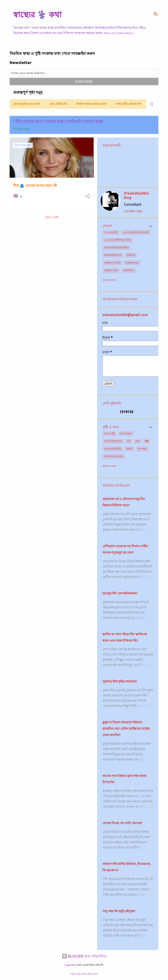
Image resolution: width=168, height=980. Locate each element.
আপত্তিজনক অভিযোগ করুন (120, 299)
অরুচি (129, 449)
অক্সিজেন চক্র (132, 263)
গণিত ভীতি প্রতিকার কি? (129, 104)
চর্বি (129, 441)
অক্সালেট (131, 255)
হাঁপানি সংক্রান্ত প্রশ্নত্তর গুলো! (91, 104)
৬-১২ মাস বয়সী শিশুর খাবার (117, 240)
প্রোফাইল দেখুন (133, 211)
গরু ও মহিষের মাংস (113, 441)
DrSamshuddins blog (136, 195)
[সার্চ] (156, 14)
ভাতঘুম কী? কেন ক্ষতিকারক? (120, 593)
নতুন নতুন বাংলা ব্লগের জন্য (84, 974)
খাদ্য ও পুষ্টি (109, 434)
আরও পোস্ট (52, 217)
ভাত (138, 441)
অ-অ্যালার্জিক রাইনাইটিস (116, 248)
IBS (147, 441)
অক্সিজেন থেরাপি (112, 263)
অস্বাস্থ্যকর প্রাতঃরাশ (114, 456)
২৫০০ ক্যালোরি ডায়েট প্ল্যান (136, 232)
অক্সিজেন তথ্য (111, 270)
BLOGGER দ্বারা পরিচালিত (84, 956)
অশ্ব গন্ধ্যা (142, 449)
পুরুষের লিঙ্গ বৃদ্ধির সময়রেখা (120, 681)
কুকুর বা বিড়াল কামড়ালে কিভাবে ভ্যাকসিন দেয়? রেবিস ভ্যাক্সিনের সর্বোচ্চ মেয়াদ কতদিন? (126, 729)
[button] (88, 197)
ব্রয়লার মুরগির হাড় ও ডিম (27, 104)
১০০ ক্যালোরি (111, 232)
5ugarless (70, 965)
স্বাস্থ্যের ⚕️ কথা (37, 15)
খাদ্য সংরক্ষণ (126, 434)
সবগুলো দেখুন (21, 129)
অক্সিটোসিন (129, 270)
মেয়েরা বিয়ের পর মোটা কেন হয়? (122, 823)
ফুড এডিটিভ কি (58, 104)
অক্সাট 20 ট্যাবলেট (113, 255)
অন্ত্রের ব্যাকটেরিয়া (113, 449)
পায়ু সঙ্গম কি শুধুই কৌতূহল (119, 911)
